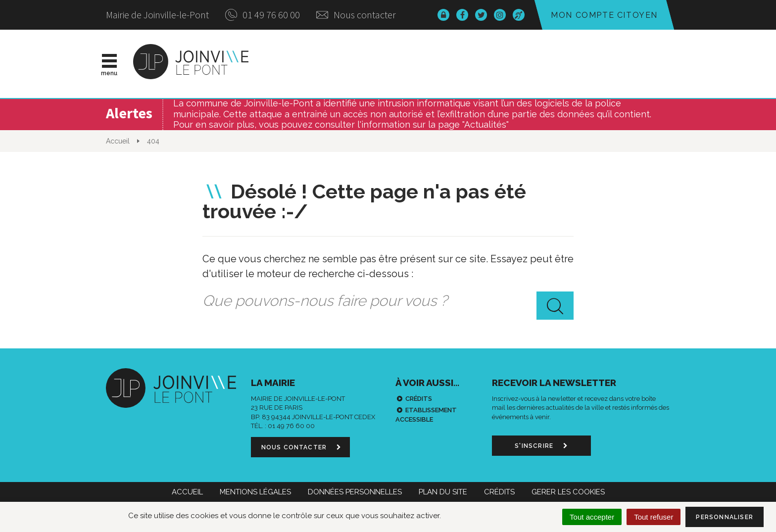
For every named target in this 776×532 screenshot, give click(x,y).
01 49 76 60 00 (263, 15)
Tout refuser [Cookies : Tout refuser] (654, 517)
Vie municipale (413, 64)
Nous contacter (356, 15)
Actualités (325, 64)
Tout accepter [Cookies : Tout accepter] (592, 517)
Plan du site (443, 492)
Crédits (419, 399)
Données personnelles (355, 492)
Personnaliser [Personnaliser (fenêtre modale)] (725, 517)
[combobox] (388, 301)
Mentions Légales (255, 492)
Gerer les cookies (568, 492)
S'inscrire (541, 446)
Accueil (187, 492)
